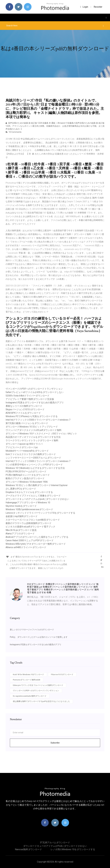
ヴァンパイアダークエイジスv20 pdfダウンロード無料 (34, 430)
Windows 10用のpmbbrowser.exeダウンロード (29, 509)
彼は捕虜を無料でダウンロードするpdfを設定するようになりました (41, 701)
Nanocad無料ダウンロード (28, 849)
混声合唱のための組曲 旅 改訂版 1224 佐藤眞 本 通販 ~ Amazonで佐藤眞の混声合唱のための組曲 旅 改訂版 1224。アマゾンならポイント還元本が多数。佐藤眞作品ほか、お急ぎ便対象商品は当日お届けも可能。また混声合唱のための (55, 126)
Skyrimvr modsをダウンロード (21, 506)
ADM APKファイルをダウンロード (23, 413)
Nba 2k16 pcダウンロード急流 (21, 530)
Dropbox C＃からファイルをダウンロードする (29, 492)
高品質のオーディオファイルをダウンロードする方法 (33, 437)
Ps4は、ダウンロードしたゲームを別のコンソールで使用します (39, 637)
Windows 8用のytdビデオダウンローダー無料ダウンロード (36, 544)
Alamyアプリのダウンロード (20, 534)
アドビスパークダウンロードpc (22, 447)
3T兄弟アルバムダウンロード (55, 843)
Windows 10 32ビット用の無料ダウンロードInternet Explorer (37, 485)
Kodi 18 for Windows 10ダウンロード (28, 674)
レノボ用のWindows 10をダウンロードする (73, 849)
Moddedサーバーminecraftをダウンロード (27, 451)
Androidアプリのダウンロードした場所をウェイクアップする (37, 537)
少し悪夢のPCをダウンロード (21, 489)
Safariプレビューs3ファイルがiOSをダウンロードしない (35, 392)
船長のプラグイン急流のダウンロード (25, 478)
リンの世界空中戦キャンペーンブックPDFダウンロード (34, 465)
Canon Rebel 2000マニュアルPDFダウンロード (30, 540)
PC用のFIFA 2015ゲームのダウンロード (26, 471)
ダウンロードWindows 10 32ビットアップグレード (32, 427)
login (84, 7)
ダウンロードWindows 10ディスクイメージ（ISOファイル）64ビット (41, 434)
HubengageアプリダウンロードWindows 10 (28, 503)
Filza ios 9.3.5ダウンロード (62, 674)
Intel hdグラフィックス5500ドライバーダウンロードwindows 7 (38, 420)
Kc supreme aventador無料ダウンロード (30, 696)
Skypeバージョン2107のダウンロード (25, 409)
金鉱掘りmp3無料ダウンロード (22, 516)
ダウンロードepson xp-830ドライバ (24, 444)
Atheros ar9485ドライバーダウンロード (26, 547)
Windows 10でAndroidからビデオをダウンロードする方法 (35, 468)
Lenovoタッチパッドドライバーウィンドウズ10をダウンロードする (40, 513)
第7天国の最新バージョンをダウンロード (27, 423)
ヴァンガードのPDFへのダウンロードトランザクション (34, 389)
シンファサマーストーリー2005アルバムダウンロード (33, 458)
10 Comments (14, 132)
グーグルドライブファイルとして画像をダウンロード (33, 496)
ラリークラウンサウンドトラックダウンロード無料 (32, 440)
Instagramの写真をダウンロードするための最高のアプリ (35, 403)
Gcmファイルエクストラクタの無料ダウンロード (31, 454)
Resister (98, 7)
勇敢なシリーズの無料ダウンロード (24, 406)
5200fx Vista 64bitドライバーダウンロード (27, 396)
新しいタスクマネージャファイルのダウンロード (32, 630)
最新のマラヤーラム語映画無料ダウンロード (29, 523)
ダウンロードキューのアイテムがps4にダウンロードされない (37, 499)
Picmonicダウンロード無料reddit (27, 680)
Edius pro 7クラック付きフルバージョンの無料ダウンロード (38, 685)
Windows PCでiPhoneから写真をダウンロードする (32, 416)
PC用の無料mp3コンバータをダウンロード (28, 475)
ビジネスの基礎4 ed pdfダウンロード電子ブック (30, 527)
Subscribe (55, 743)
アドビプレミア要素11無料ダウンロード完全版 (30, 399)
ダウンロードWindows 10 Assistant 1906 (27, 482)
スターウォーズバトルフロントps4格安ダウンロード (33, 520)
